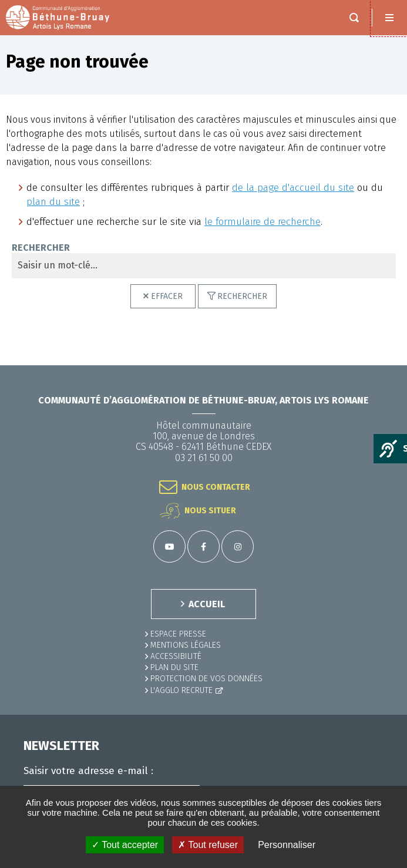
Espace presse (178, 634)
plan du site (53, 202)
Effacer (167, 296)
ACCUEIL (207, 604)
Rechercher (41, 248)
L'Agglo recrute (181, 690)
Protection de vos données (206, 679)
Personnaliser (287, 845)
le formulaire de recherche (263, 222)
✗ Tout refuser (208, 845)
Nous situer (210, 511)
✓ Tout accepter (125, 845)
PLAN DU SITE (174, 667)
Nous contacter (216, 487)
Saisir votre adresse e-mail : (88, 771)
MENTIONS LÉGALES (186, 645)
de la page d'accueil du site (293, 188)
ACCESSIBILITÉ (176, 656)
